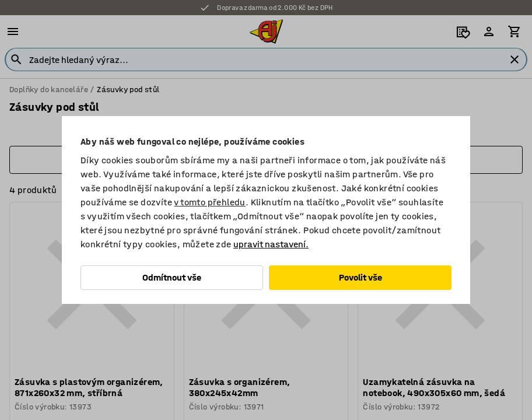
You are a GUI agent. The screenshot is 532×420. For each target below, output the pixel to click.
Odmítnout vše (172, 277)
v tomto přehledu (209, 202)
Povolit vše (360, 277)
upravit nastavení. (271, 244)
